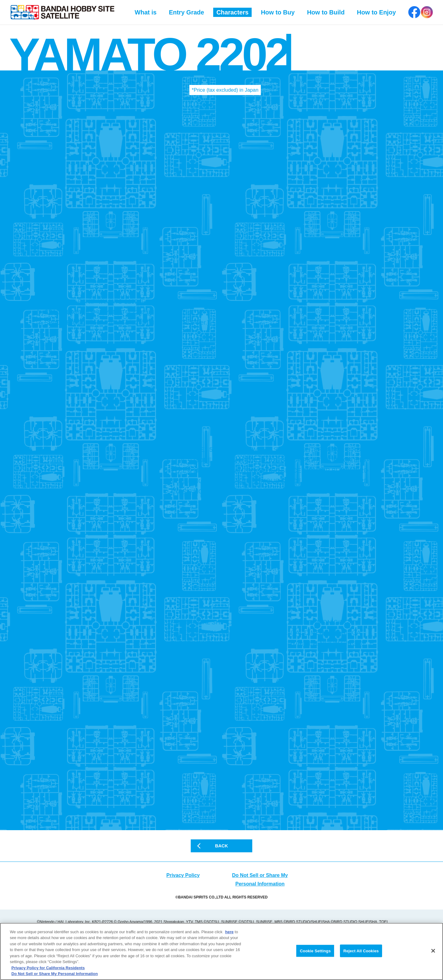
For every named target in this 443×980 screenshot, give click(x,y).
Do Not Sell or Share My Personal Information (55, 975)
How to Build (326, 12)
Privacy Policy (183, 896)
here (229, 933)
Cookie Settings (315, 952)
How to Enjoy (376, 12)
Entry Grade (186, 12)
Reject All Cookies (361, 952)
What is (146, 12)
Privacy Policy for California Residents (48, 969)
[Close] (433, 952)
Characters (232, 12)
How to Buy (278, 12)
